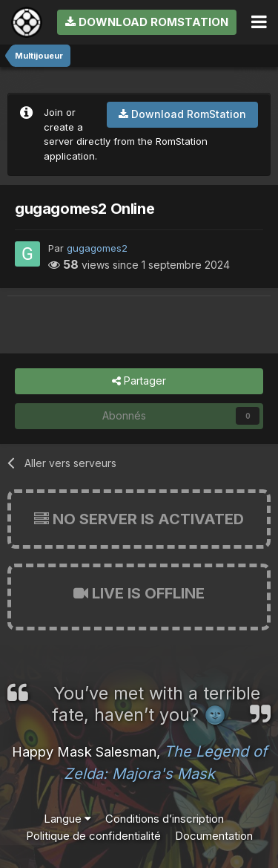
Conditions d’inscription (165, 819)
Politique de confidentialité (93, 836)
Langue (67, 819)
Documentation (214, 836)
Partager (139, 381)
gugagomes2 (97, 248)
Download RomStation (147, 22)
